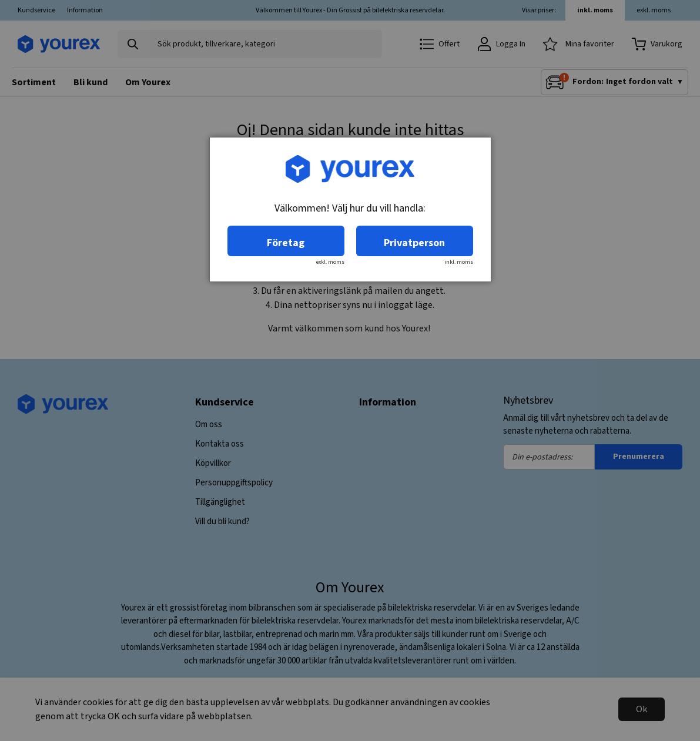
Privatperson (414, 243)
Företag (286, 243)
